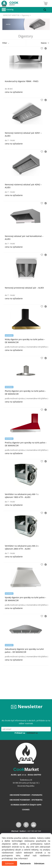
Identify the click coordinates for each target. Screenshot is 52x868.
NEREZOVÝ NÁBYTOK (11, 15)
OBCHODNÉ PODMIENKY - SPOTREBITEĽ (26, 800)
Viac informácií (21, 858)
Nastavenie (25, 863)
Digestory (25, 15)
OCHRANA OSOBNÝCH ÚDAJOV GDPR (26, 805)
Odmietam (39, 863)
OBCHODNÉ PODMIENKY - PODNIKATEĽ (26, 795)
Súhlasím (9, 863)
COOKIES (26, 810)
